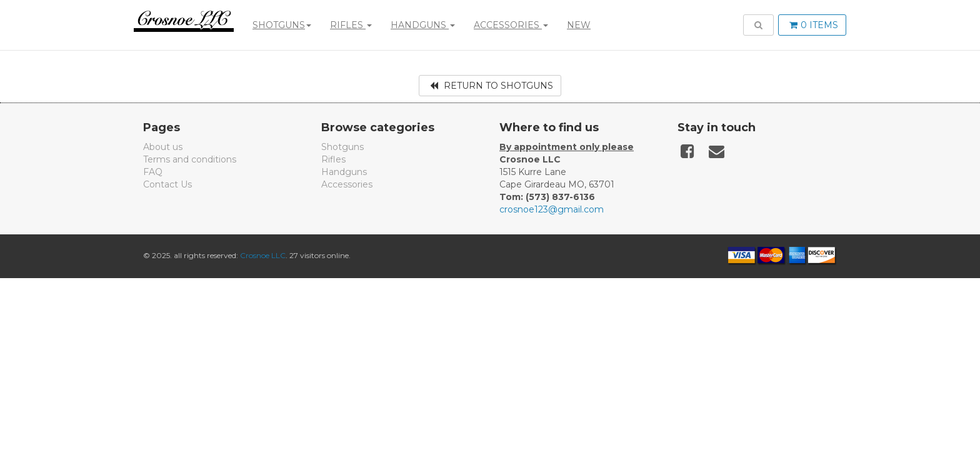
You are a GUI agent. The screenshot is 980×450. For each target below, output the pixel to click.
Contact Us (167, 184)
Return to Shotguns (492, 86)
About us (163, 147)
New (579, 25)
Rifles (351, 25)
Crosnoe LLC (263, 255)
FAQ (153, 172)
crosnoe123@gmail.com (552, 209)
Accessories (511, 25)
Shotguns (282, 25)
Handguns (423, 25)
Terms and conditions (190, 159)
